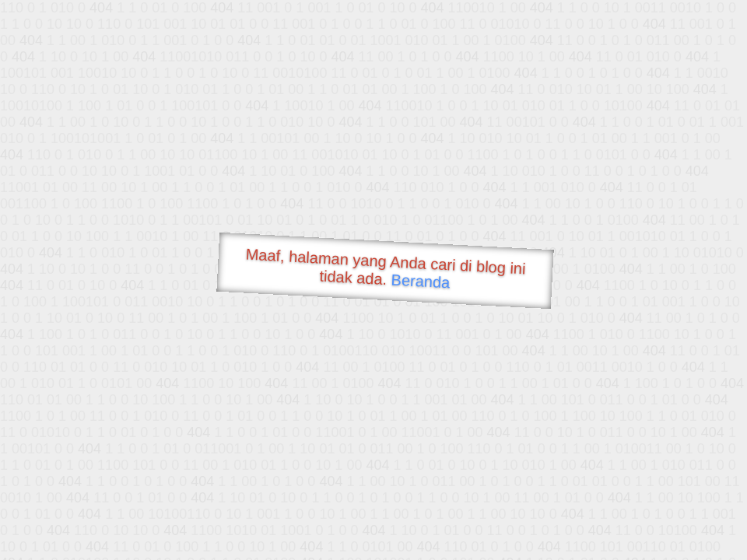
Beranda (421, 281)
